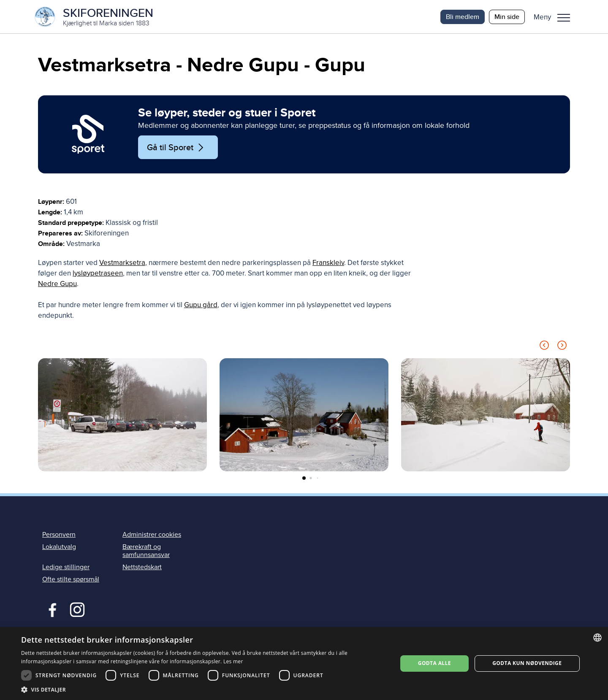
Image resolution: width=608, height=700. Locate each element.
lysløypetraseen (98, 274)
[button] (555, 17)
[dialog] (304, 664)
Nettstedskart (142, 568)
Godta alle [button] (434, 663)
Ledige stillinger (66, 568)
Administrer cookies (152, 535)
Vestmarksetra (122, 263)
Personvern (59, 535)
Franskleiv (328, 263)
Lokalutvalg (59, 547)
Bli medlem (463, 17)
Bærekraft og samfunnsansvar (146, 551)
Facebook (50, 609)
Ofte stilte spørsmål (71, 580)
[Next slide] (562, 347)
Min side (507, 17)
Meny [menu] (564, 18)
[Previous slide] (544, 347)
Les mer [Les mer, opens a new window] (233, 661)
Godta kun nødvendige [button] (527, 663)
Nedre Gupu (57, 284)
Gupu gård (201, 305)
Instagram (77, 609)
